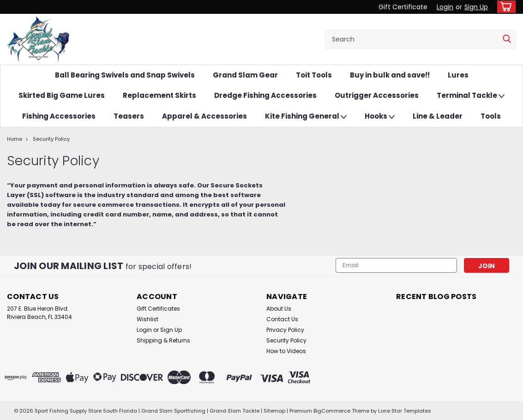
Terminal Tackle (471, 96)
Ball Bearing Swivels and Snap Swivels (125, 75)
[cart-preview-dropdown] (504, 7)
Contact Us (282, 319)
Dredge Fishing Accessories (265, 95)
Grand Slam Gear (245, 75)
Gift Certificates (158, 309)
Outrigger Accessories (377, 95)
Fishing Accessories (59, 116)
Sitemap (274, 411)
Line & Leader (438, 116)
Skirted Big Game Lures (62, 95)
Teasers (129, 116)
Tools (491, 116)
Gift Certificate (403, 7)
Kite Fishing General (306, 117)
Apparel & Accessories (204, 116)
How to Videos (286, 351)
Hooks (380, 117)
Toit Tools (314, 75)
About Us (279, 309)
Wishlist (147, 319)
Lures (458, 75)
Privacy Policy (285, 330)
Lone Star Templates (405, 411)
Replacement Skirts (159, 95)
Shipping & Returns (163, 340)
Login (445, 7)
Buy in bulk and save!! (390, 75)
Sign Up (476, 7)
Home (15, 139)
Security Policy (51, 139)
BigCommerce (332, 411)
